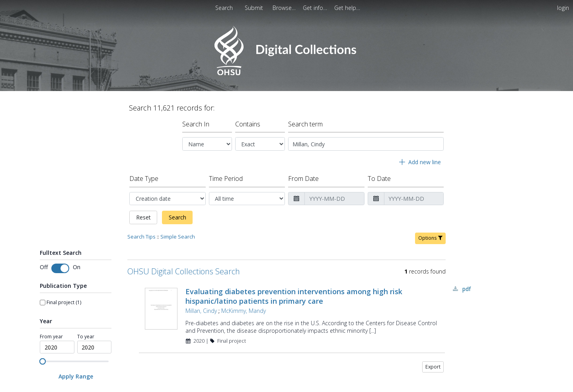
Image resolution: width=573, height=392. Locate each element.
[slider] (43, 275)
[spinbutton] (57, 261)
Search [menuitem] (224, 8)
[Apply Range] (76, 290)
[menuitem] (255, 8)
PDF (467, 202)
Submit (255, 8)
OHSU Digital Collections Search (184, 185)
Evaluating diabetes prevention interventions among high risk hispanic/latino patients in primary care (294, 210)
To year (86, 250)
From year (51, 250)
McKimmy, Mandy (244, 224)
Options (430, 151)
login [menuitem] (563, 8)
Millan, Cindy (201, 224)
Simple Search (178, 150)
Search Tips (141, 150)
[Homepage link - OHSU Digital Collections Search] (286, 73)
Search (177, 131)
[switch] (60, 182)
